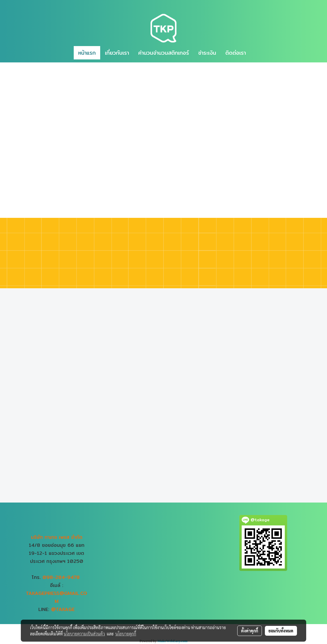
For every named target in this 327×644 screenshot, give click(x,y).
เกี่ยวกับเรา (117, 53)
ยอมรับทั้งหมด (281, 631)
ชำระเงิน (207, 53)
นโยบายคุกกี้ (126, 634)
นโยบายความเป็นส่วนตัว (84, 634)
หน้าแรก (87, 53)
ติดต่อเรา (236, 53)
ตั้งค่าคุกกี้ (250, 631)
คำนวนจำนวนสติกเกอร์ (164, 53)
